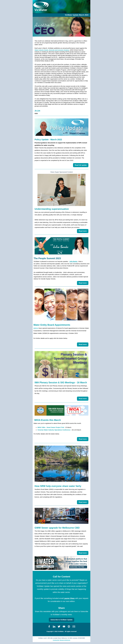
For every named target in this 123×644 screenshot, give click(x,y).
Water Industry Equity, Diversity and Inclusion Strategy (52, 50)
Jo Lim (37, 111)
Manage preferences (65, 640)
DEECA (36, 328)
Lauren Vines (69, 598)
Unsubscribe (56, 640)
